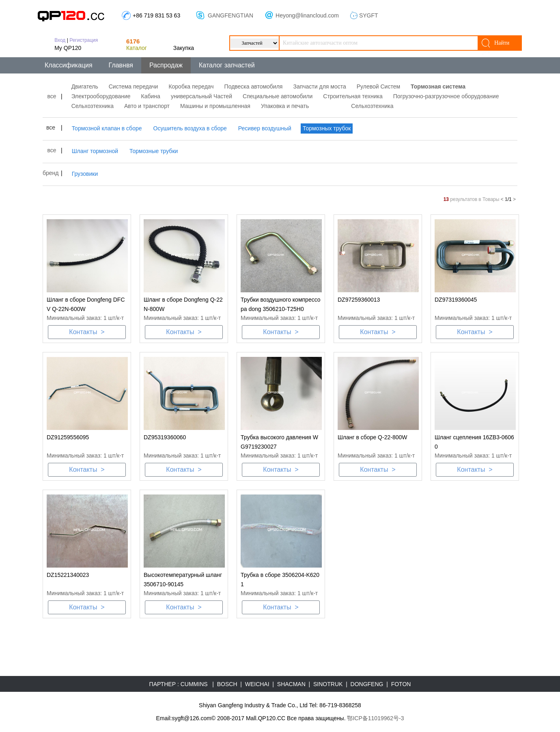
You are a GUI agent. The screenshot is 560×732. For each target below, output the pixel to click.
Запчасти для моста (319, 86)
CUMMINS (194, 684)
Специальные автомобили (278, 96)
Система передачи (134, 86)
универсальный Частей (201, 96)
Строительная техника (353, 96)
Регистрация (84, 40)
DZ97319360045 (456, 300)
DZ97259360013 (359, 300)
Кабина (151, 96)
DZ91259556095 (68, 437)
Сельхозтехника (93, 106)
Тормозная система (438, 86)
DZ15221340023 (68, 575)
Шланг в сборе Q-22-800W (372, 437)
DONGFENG (367, 684)
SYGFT (369, 15)
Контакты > (87, 332)
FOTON (401, 684)
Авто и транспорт (147, 106)
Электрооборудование (101, 96)
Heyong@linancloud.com (307, 15)
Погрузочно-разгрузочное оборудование (446, 96)
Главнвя (121, 65)
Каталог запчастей (227, 65)
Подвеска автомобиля (254, 86)
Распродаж (166, 65)
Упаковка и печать (285, 106)
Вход (60, 40)
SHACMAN (291, 684)
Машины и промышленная (215, 106)
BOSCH (227, 684)
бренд (51, 173)
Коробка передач (191, 86)
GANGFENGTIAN (230, 15)
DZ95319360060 (165, 437)
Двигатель (85, 86)
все (52, 96)
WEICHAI (257, 684)
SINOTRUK (328, 684)
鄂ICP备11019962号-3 (375, 718)
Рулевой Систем (378, 86)
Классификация (69, 65)
